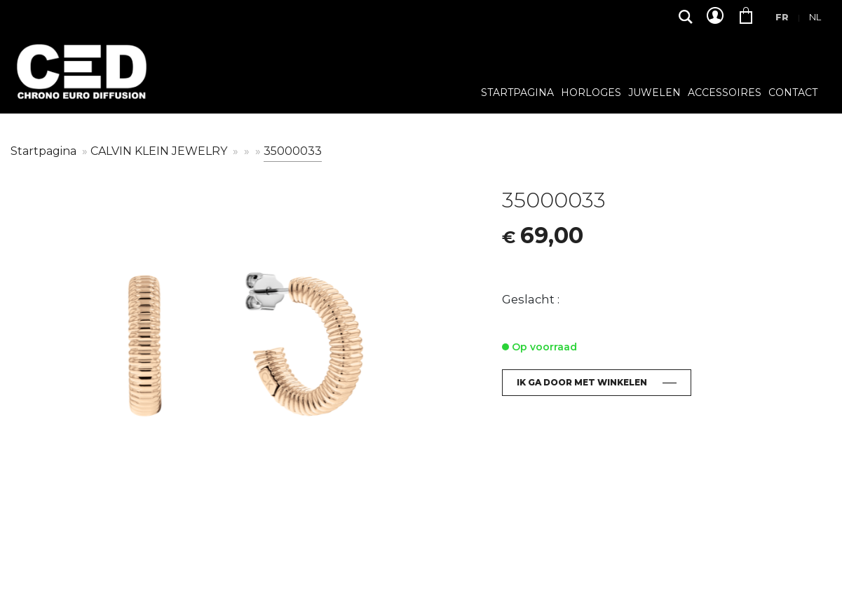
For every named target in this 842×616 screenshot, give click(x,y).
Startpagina (517, 93)
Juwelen (654, 93)
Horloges (591, 93)
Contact (793, 93)
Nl (815, 17)
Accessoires (725, 93)
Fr (782, 17)
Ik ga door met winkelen (582, 382)
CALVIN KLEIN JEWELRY (160, 151)
